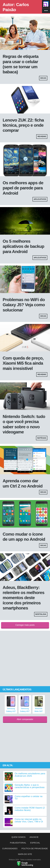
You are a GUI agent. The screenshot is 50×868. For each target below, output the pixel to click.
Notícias (42, 438)
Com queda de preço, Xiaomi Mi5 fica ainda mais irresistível (23, 363)
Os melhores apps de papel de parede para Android (23, 188)
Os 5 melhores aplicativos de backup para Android (23, 246)
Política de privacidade (35, 848)
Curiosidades (10, 848)
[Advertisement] (25, 659)
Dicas (43, 78)
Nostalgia (41, 614)
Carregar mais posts (25, 625)
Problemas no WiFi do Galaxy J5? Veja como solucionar (24, 305)
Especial (35, 843)
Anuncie (34, 837)
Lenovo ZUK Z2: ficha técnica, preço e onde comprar (23, 125)
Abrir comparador (25, 719)
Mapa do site (25, 854)
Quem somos (18, 837)
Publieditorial (18, 843)
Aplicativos (40, 199)
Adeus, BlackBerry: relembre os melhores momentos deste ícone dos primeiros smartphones (24, 598)
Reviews (42, 136)
